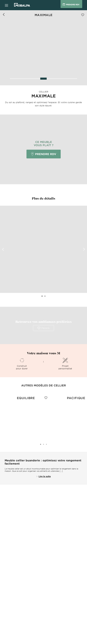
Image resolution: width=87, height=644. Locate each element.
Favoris (43, 328)
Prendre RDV (44, 154)
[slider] (43, 79)
